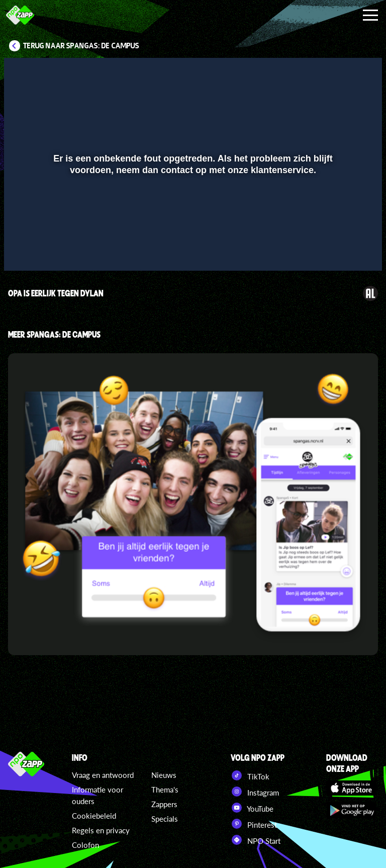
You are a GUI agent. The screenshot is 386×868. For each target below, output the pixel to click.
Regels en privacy (101, 830)
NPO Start (256, 840)
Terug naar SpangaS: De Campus (81, 46)
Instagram (255, 792)
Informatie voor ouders (98, 795)
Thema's (165, 790)
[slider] (192, 228)
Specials (165, 819)
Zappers (164, 804)
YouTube (252, 808)
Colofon (85, 845)
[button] (24, 249)
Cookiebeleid (94, 816)
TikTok (250, 775)
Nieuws (164, 775)
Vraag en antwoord (103, 775)
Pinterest (254, 824)
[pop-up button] (341, 249)
